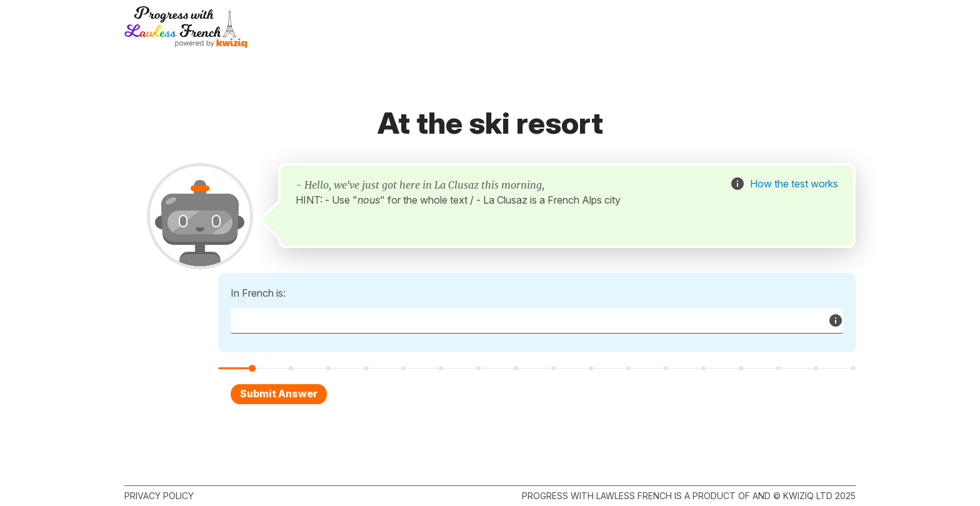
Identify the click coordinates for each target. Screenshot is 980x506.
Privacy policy (159, 496)
